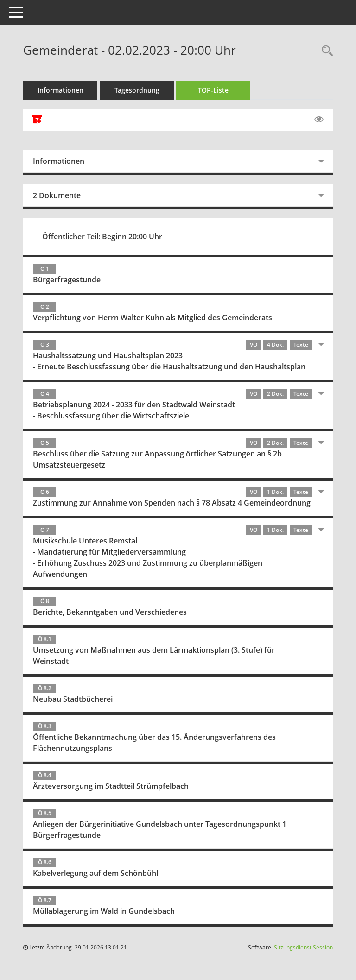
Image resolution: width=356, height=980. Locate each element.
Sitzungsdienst (303, 947)
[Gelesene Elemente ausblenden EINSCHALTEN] (319, 119)
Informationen (60, 90)
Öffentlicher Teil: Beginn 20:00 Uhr (102, 237)
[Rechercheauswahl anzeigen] (325, 51)
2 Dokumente (57, 195)
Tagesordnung (137, 90)
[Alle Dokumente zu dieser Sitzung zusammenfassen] (37, 120)
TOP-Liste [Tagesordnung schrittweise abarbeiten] (213, 90)
